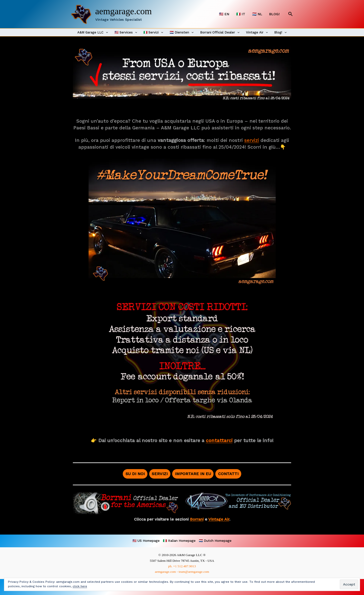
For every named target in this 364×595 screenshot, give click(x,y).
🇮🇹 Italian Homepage (179, 541)
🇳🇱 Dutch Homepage (215, 541)
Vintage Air (257, 32)
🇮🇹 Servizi (153, 32)
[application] (106, 32)
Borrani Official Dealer (220, 32)
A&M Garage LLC (93, 32)
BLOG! (274, 14)
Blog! (280, 32)
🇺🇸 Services (126, 32)
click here (80, 586)
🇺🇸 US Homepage (146, 541)
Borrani (197, 519)
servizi (252, 140)
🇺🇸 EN (224, 14)
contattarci (219, 441)
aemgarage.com (124, 11)
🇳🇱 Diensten (182, 32)
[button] (291, 14)
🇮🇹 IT (241, 14)
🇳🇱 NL (257, 14)
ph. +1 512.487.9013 (182, 566)
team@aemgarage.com (194, 572)
